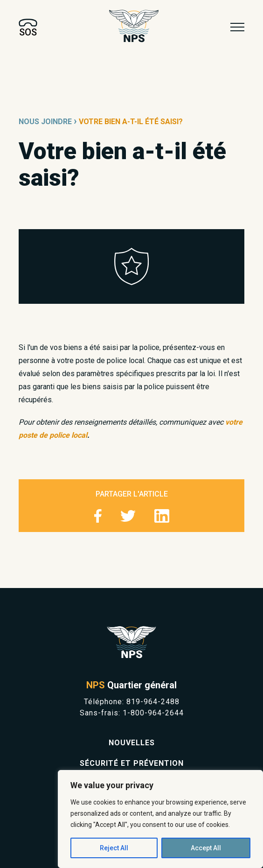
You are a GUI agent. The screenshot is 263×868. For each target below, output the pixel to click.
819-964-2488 (153, 702)
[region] (160, 819)
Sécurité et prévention (132, 763)
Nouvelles (132, 743)
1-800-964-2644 (153, 713)
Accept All (206, 848)
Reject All (114, 848)
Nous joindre (45, 122)
